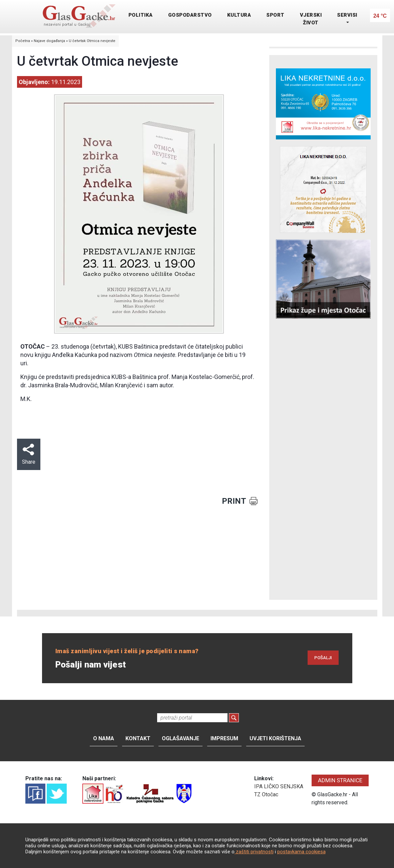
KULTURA (239, 15)
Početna (23, 41)
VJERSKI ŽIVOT (311, 19)
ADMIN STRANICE (340, 780)
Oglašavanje (180, 738)
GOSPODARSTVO (190, 15)
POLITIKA (141, 15)
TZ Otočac (266, 794)
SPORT (275, 15)
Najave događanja (49, 41)
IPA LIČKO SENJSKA (279, 786)
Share (29, 454)
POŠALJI (323, 658)
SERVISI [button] (347, 15)
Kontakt (138, 738)
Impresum (224, 738)
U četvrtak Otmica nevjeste (92, 41)
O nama (104, 738)
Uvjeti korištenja (275, 738)
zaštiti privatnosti (254, 852)
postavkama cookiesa (301, 852)
